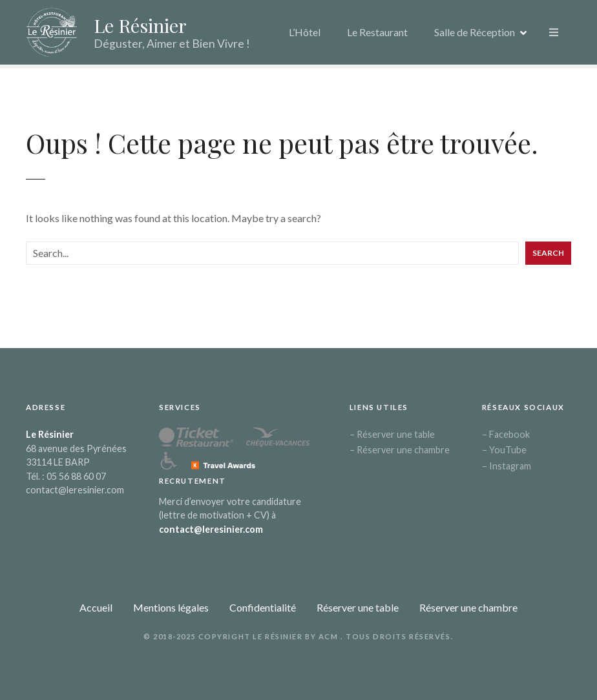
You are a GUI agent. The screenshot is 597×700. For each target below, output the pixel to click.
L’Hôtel (305, 32)
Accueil (96, 607)
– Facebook (506, 434)
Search (548, 253)
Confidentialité (263, 607)
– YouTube (504, 450)
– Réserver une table (392, 434)
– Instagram (507, 466)
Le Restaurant (377, 32)
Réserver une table (358, 607)
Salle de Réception (475, 32)
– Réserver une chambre (400, 450)
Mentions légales (171, 607)
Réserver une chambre (468, 607)
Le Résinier (140, 25)
